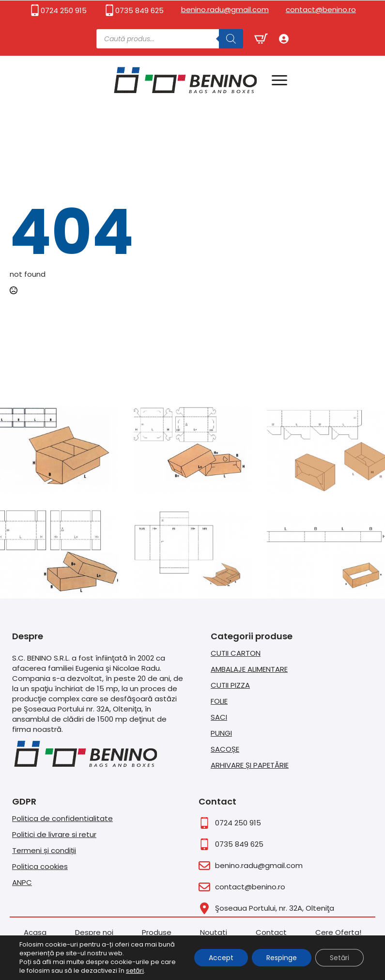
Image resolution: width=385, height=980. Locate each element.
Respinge (282, 958)
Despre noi (94, 932)
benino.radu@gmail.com (225, 9)
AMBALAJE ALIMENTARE (249, 669)
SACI (219, 717)
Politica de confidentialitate (62, 818)
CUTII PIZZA (230, 685)
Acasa (35, 932)
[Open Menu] (279, 80)
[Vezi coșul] (261, 39)
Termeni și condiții (44, 850)
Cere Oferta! (338, 932)
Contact (271, 932)
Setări (339, 958)
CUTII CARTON (236, 653)
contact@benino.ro (321, 9)
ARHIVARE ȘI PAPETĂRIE (250, 765)
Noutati (214, 932)
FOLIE (219, 701)
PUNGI (221, 733)
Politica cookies (40, 866)
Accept (221, 958)
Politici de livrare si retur (54, 834)
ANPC (22, 882)
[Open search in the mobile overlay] (170, 39)
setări (135, 971)
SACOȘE (225, 749)
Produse (157, 932)
